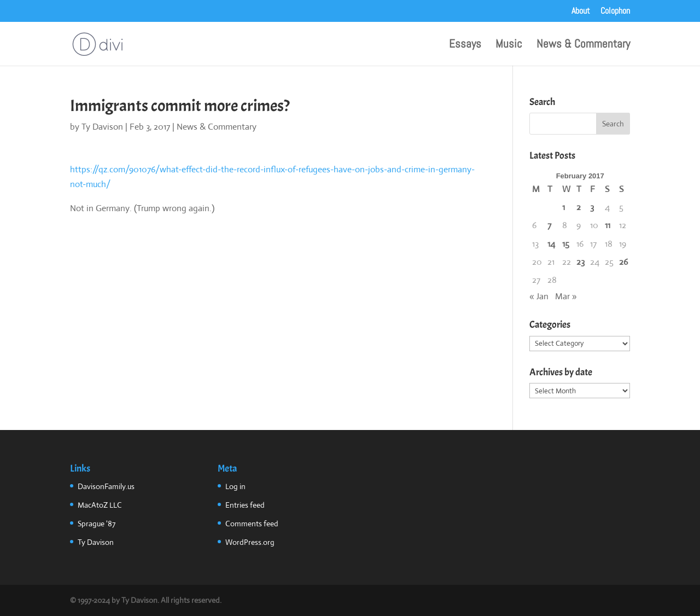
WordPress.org (250, 542)
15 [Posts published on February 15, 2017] (566, 244)
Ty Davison (102, 127)
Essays (465, 45)
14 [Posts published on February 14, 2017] (551, 244)
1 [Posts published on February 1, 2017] (564, 207)
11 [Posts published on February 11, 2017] (608, 225)
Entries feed (245, 505)
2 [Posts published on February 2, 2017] (579, 207)
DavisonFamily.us (106, 486)
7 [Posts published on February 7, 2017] (549, 225)
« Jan (539, 296)
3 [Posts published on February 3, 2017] (592, 207)
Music (509, 45)
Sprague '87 (97, 524)
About (581, 11)
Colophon (615, 11)
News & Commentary (583, 45)
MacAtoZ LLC (100, 505)
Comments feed (252, 524)
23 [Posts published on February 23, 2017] (581, 262)
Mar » (566, 296)
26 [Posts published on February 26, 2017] (623, 262)
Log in (235, 486)
